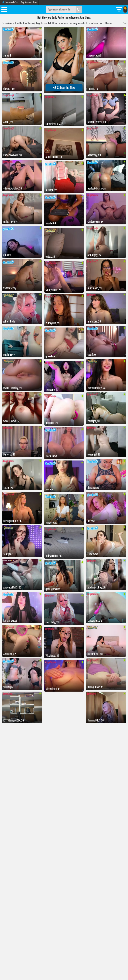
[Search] (79, 9)
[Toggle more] (125, 23)
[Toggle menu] (4, 10)
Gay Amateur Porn (29, 2)
